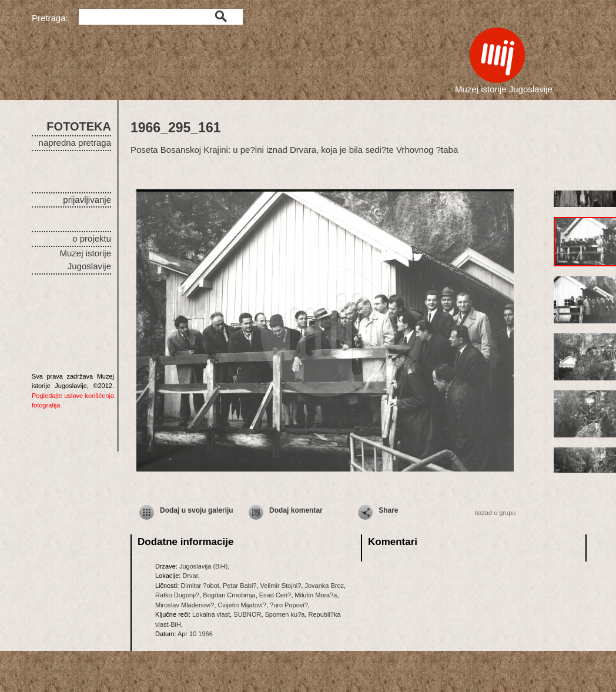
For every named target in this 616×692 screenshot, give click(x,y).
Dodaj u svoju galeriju (197, 510)
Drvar (190, 576)
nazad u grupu (495, 513)
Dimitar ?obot (200, 586)
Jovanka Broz (324, 586)
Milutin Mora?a (316, 595)
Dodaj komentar (296, 510)
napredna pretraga (75, 143)
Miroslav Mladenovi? (185, 605)
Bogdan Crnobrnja (229, 595)
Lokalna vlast (211, 614)
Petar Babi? (240, 586)
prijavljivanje (87, 200)
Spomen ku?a (285, 614)
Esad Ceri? (275, 595)
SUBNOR (247, 614)
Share (388, 510)
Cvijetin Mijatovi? (242, 605)
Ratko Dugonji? (177, 595)
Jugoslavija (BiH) (204, 566)
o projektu (92, 238)
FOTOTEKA (79, 126)
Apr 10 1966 (195, 634)
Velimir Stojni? (281, 586)
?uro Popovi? (289, 605)
